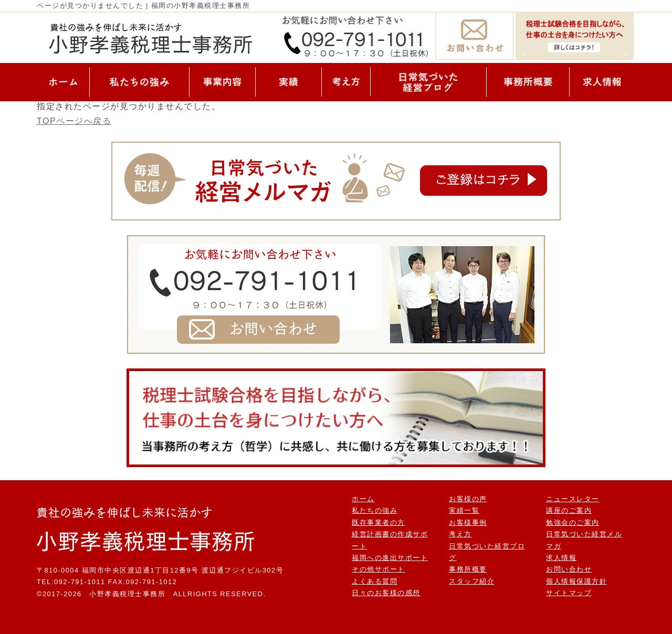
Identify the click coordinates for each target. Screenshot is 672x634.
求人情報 (561, 558)
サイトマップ (569, 593)
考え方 (460, 534)
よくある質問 (375, 581)
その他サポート (379, 569)
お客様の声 (468, 499)
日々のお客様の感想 (386, 593)
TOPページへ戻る (74, 121)
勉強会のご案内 (573, 522)
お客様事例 (468, 522)
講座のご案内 (569, 510)
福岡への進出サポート (390, 558)
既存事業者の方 (379, 522)
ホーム (363, 499)
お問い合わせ (569, 569)
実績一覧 (464, 510)
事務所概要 (468, 569)
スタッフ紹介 (472, 581)
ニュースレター (573, 499)
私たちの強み (375, 510)
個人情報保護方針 (576, 581)
